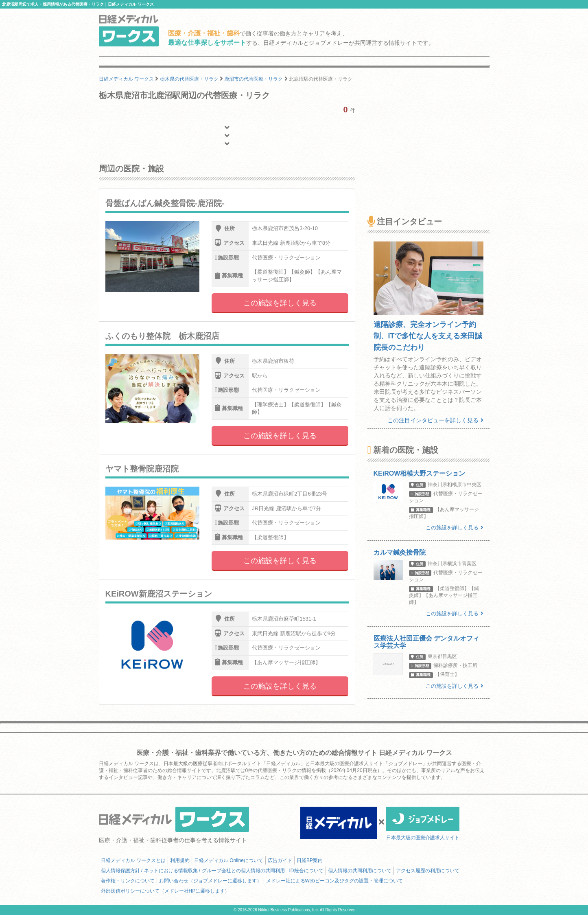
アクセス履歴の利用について (428, 871)
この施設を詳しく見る (280, 303)
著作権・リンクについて (128, 881)
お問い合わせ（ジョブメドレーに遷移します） (210, 881)
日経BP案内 (310, 860)
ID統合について (306, 871)
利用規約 (180, 860)
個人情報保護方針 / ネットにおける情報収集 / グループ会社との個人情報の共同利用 (193, 871)
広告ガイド (280, 860)
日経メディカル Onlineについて (229, 860)
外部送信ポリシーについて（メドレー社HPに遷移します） (165, 891)
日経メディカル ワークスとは (133, 860)
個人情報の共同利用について (360, 871)
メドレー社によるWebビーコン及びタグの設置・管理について (334, 881)
